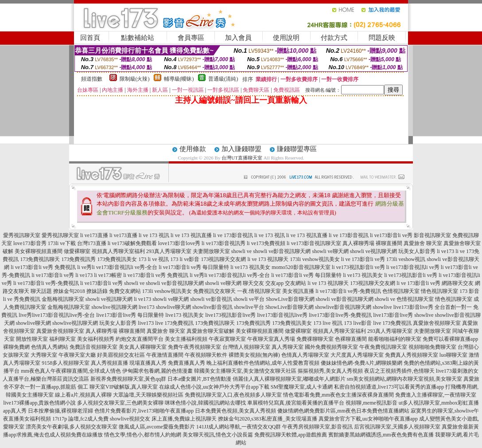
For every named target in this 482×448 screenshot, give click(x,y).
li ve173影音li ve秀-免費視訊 (46, 283)
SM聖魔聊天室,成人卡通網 (302, 387)
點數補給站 (138, 38)
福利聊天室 (62, 339)
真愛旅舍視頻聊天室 (437, 323)
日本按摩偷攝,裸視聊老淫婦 (60, 411)
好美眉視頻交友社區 (121, 355)
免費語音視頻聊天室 (93, 347)
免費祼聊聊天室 (315, 339)
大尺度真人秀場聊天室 (357, 355)
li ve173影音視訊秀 (224, 243)
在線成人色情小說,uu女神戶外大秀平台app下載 (214, 387)
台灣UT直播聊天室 (242, 158)
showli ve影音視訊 (211, 299)
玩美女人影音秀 (417, 251)
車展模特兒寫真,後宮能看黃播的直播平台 (296, 403)
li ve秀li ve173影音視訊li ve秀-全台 (117, 267)
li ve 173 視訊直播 (191, 235)
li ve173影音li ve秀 (391, 235)
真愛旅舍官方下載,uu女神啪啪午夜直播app (368, 419)
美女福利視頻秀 (96, 339)
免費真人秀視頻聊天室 (412, 355)
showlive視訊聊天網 (114, 307)
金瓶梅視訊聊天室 (63, 299)
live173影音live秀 (393, 315)
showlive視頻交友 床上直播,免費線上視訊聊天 (163, 419)
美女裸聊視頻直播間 (39, 251)
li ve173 (445, 251)
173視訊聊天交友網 (223, 259)
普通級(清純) (223, 79)
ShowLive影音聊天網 (290, 299)
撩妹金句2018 (69, 291)
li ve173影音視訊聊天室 (314, 243)
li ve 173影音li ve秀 (363, 259)
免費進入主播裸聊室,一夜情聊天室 (436, 395)
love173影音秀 (30, 243)
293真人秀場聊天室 (169, 251)
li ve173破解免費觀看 (132, 243)
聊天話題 (41, 291)
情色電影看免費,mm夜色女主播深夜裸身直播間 (338, 395)
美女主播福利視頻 (186, 339)
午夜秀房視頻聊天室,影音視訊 (317, 427)
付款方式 (334, 38)
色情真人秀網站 (50, 347)
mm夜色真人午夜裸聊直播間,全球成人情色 (71, 371)
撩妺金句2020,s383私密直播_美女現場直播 (268, 419)
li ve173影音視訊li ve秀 (413, 267)
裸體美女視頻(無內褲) (254, 355)
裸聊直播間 (389, 243)
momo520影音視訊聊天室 (301, 267)
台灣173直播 (92, 243)
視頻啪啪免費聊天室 (432, 347)
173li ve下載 (62, 243)
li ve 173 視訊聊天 (268, 259)
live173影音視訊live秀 (282, 315)
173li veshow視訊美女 (315, 259)
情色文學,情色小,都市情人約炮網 (143, 435)
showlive (382, 307)
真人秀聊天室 (288, 347)
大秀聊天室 (44, 355)
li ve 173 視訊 (154, 235)
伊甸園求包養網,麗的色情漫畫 (157, 371)
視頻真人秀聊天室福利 (118, 251)
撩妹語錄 (97, 291)
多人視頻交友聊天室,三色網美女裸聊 (120, 403)
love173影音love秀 (179, 243)
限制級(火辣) (135, 79)
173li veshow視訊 (406, 259)
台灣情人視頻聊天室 (246, 347)
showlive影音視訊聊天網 (343, 307)
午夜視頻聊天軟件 (206, 355)
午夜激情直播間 (165, 355)
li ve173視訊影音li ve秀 (358, 267)
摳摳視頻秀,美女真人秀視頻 (330, 371)
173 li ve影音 (185, 259)
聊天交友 (253, 283)
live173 (147, 307)
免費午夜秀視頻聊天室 (194, 347)
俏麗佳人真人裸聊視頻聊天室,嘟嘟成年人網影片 (289, 379)
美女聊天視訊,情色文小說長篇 (218, 435)
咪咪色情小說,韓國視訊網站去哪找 (205, 403)
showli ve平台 (249, 299)
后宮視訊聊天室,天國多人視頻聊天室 (397, 427)
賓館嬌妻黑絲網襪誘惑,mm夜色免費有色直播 (381, 435)
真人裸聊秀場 (358, 243)
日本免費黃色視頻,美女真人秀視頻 (235, 411)
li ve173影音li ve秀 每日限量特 (194, 267)
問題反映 (382, 38)
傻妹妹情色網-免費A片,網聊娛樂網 (361, 363)
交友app (274, 283)
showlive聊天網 (173, 307)
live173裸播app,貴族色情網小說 (39, 403)
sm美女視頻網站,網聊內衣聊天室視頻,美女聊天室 (404, 379)
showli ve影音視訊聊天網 (282, 251)
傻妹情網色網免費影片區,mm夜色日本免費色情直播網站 (343, 411)
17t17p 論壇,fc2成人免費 (80, 419)
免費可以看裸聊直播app (450, 339)
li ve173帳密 (108, 275)
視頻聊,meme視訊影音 (371, 403)
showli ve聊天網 (330, 251)
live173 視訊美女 (185, 315)
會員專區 (191, 38)
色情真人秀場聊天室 (305, 355)
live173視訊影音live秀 (230, 315)
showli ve (241, 251)
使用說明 (286, 38)
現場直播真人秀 (148, 363)
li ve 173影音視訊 (233, 235)
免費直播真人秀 (187, 363)
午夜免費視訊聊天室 (383, 347)
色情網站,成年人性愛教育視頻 (284, 363)
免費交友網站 (125, 291)
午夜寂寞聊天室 (227, 339)
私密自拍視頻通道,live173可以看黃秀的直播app (389, 387)
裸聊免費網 (16, 347)
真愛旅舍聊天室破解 (210, 331)
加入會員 (238, 38)
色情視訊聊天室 (401, 291)
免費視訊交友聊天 (214, 291)
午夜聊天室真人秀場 (271, 339)
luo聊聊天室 (453, 355)
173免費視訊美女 (117, 259)
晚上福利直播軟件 (228, 363)
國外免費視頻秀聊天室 (331, 347)
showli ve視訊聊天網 (373, 251)
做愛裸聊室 (77, 251)
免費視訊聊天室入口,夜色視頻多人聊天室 (233, 395)
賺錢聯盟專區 (297, 149)
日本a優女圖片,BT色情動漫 (199, 379)
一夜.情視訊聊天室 (259, 291)
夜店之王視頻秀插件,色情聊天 (399, 371)
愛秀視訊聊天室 (22, 235)
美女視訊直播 (298, 291)
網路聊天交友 (458, 283)
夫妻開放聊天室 (211, 251)
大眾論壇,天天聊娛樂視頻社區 (148, 395)
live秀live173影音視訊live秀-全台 (57, 315)
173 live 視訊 (328, 323)
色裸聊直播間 (351, 339)
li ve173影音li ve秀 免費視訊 (43, 267)
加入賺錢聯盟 (241, 149)
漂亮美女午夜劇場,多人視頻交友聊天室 (72, 427)
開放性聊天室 (32, 339)
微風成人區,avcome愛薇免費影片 (157, 427)
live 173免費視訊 (174, 323)
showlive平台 (249, 307)
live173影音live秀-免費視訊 (340, 315)
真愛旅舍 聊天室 (423, 243)
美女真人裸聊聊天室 (143, 347)
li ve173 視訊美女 (250, 267)
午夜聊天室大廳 (77, 355)
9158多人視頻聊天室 (66, 363)
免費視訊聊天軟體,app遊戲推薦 (291, 435)
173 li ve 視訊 (154, 259)
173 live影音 (358, 323)
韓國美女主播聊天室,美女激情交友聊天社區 (245, 371)
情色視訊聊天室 (439, 291)
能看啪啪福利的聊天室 (395, 339)
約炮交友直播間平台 (140, 339)
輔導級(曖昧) (179, 79)
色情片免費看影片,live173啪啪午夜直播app (144, 411)
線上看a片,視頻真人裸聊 (83, 395)
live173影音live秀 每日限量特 (130, 315)
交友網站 (295, 283)
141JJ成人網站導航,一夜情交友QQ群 (239, 427)
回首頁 (90, 38)
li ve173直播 (94, 235)
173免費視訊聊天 (40, 259)
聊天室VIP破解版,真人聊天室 (124, 387)
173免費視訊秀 (78, 259)
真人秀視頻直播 (109, 363)
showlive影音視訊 (212, 307)
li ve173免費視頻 (266, 243)
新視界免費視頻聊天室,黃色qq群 (128, 379)
